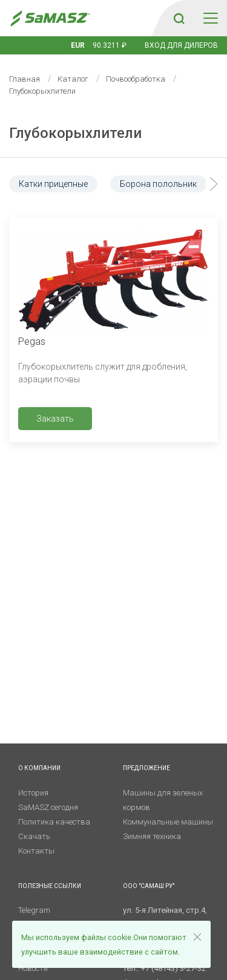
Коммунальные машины (168, 822)
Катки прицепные (53, 184)
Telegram (34, 910)
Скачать (34, 836)
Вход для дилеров (181, 45)
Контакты (36, 851)
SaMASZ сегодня (48, 807)
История (33, 793)
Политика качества (54, 822)
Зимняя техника (152, 836)
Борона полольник (158, 184)
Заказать (55, 419)
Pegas (32, 341)
